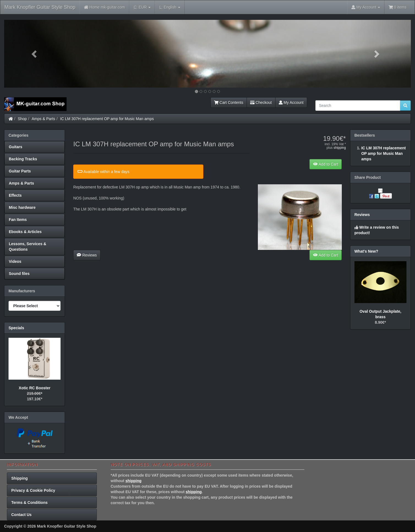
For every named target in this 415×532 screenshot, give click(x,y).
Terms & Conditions (29, 503)
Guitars (16, 147)
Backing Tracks (23, 159)
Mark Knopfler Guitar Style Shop (40, 7)
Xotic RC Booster (35, 388)
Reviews (87, 255)
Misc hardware (22, 207)
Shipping (20, 478)
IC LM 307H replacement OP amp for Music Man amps (107, 119)
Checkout (261, 102)
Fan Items (18, 220)
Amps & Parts (43, 119)
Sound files (19, 274)
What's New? (366, 251)
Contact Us (21, 515)
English (170, 7)
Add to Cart (325, 164)
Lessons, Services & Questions (28, 247)
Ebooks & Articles (25, 232)
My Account (291, 102)
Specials (16, 328)
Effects (15, 195)
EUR (142, 7)
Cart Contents (229, 102)
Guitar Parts (20, 171)
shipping (340, 148)
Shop (22, 119)
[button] (35, 54)
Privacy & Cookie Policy (33, 490)
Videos (15, 261)
